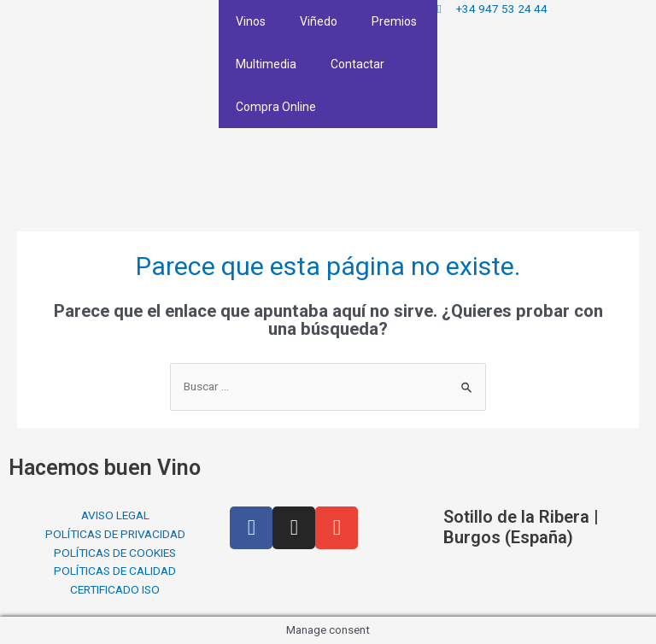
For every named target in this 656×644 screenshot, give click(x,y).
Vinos (251, 21)
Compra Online (276, 107)
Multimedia (266, 64)
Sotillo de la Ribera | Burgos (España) (521, 527)
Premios (394, 21)
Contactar (357, 64)
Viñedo (319, 21)
